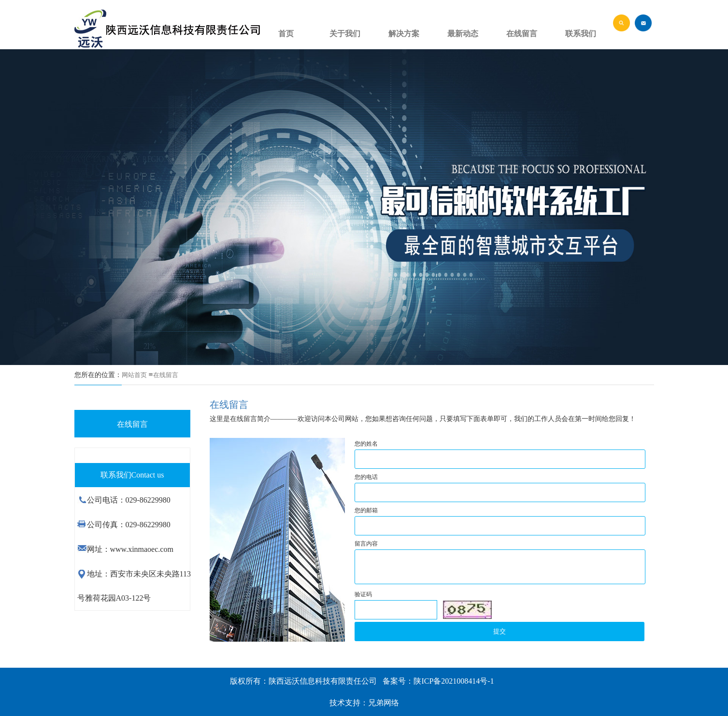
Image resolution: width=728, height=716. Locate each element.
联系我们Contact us (132, 475)
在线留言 (166, 375)
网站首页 (134, 375)
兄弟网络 (384, 703)
